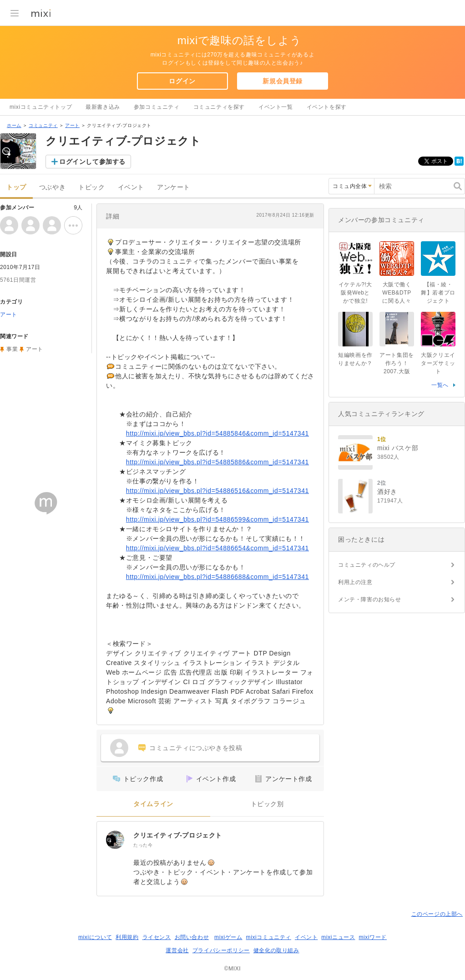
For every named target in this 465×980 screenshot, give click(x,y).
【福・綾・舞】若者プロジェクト (438, 293)
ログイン (182, 81)
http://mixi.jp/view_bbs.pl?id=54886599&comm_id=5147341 (217, 519)
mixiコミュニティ (269, 937)
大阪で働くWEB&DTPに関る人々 (397, 293)
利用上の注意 (355, 582)
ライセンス (157, 937)
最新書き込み (103, 107)
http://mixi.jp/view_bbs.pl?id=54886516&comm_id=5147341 (217, 491)
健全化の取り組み (276, 950)
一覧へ (440, 385)
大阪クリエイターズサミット (438, 363)
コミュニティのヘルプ (367, 565)
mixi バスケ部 (398, 448)
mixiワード (373, 937)
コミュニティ (43, 125)
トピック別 (267, 804)
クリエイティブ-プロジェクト (178, 835)
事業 (12, 349)
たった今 (143, 845)
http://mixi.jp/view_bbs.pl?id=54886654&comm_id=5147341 (217, 548)
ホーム (14, 125)
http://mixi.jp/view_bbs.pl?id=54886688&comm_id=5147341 (217, 577)
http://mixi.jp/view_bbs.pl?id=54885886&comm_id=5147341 (217, 462)
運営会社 (177, 950)
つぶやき (52, 187)
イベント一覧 (276, 107)
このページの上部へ (437, 914)
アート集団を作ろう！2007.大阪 (397, 363)
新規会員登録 (283, 81)
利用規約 (127, 937)
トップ (16, 187)
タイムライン (153, 804)
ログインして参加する (92, 162)
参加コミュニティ (157, 107)
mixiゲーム (228, 937)
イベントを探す (327, 107)
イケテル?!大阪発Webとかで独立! (355, 293)
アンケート (174, 187)
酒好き (387, 492)
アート (72, 125)
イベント (131, 187)
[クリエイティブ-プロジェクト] (115, 840)
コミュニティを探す (219, 107)
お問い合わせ (192, 937)
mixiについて (95, 937)
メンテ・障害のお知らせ (370, 599)
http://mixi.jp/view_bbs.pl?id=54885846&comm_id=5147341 (217, 433)
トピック (91, 187)
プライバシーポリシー (221, 950)
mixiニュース (338, 937)
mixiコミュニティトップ (41, 107)
